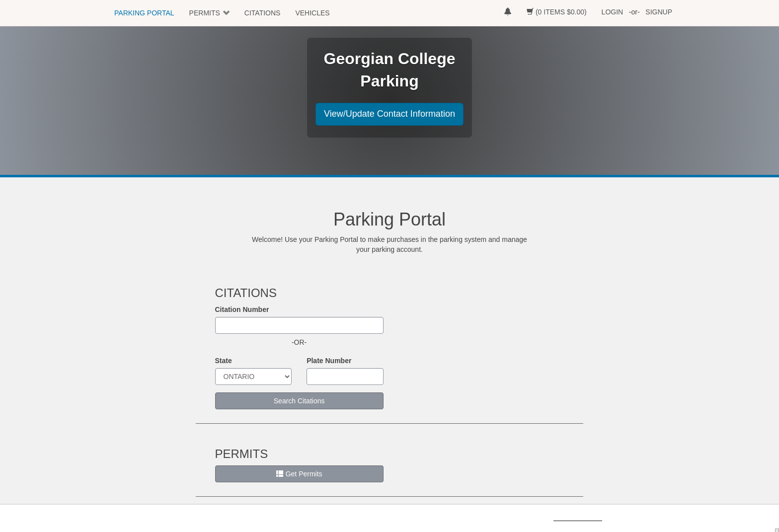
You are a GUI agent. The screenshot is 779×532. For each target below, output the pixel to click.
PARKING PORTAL (144, 13)
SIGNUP (659, 12)
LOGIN (613, 12)
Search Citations (299, 401)
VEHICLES (312, 13)
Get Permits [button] (299, 474)
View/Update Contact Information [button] (389, 114)
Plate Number (329, 361)
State (224, 361)
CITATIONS (263, 13)
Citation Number (242, 309)
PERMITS (205, 13)
